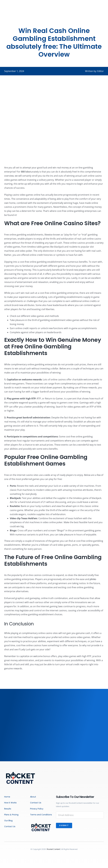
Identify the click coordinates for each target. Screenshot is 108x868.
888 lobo (26, 172)
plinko (93, 579)
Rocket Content (54, 849)
